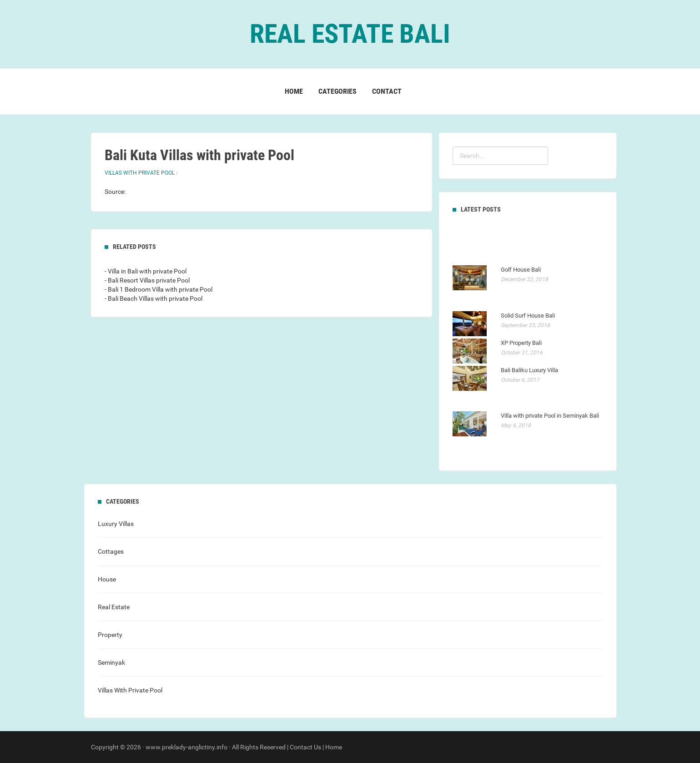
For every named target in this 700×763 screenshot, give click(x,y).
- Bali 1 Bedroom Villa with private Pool (159, 289)
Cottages (111, 551)
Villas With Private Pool (140, 173)
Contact (387, 91)
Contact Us (305, 747)
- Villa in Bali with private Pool (146, 271)
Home (294, 91)
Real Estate (114, 607)
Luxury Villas (116, 524)
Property (110, 635)
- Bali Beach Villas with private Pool (154, 298)
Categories (337, 91)
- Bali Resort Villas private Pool (147, 280)
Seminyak (111, 662)
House (107, 579)
